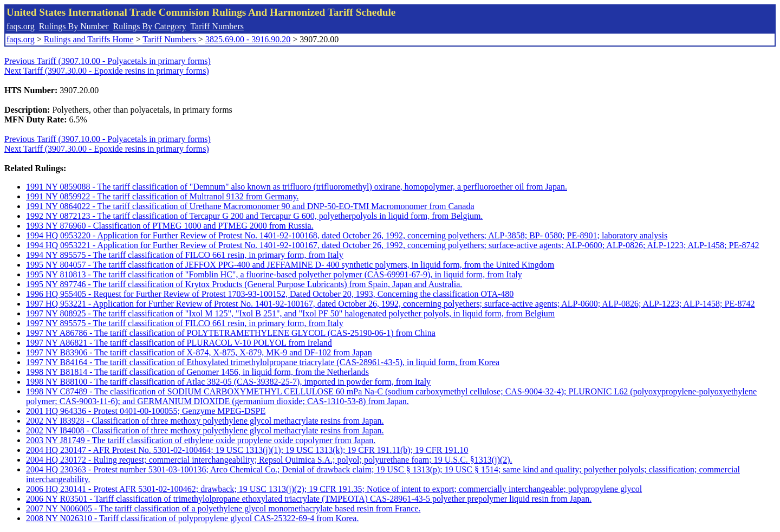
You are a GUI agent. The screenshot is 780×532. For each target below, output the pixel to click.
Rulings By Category (150, 26)
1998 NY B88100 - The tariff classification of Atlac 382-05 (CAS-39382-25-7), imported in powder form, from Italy (228, 382)
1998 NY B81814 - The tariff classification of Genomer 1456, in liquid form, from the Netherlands (197, 372)
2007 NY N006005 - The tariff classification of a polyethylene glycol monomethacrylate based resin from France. (223, 508)
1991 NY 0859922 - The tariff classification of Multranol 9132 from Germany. (162, 196)
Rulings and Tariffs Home (89, 39)
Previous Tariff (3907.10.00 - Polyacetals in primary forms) (108, 61)
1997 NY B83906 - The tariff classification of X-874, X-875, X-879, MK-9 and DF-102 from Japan (199, 352)
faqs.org (21, 26)
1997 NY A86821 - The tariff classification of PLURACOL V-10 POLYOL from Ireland (179, 343)
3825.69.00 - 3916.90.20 (248, 39)
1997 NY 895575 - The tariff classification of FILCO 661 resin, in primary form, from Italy (185, 323)
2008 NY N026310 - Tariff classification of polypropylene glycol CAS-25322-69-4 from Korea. (192, 518)
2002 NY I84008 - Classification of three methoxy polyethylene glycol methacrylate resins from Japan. (205, 430)
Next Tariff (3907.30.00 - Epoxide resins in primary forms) (107, 71)
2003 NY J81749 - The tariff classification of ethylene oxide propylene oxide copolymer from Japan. (201, 440)
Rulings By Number (74, 26)
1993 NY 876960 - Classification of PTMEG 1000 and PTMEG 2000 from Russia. (170, 226)
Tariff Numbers (217, 26)
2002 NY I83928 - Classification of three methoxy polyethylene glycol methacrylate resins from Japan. (205, 421)
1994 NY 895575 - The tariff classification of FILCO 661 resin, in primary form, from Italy (185, 255)
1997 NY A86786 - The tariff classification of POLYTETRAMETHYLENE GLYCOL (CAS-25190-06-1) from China (231, 333)
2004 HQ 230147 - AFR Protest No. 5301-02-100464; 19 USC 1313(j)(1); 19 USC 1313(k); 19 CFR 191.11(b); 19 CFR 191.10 (247, 450)
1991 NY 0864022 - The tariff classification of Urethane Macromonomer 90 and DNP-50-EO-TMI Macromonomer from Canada (250, 206)
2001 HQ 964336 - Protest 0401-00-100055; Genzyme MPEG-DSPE (146, 411)
